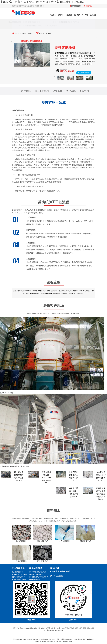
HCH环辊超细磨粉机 (56, 22)
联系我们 (93, 15)
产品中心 (53, 15)
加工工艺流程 (42, 91)
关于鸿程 (85, 15)
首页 (16, 34)
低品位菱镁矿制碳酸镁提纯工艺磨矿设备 (14, 466)
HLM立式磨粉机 (20, 22)
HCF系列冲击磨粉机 (22, 26)
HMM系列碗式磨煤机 (40, 26)
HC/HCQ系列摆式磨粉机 (75, 22)
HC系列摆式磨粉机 (18, 577)
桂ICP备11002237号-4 (55, 630)
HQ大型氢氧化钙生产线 (38, 572)
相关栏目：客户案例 (45, 34)
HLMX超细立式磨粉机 (37, 22)
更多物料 (84, 91)
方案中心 (23, 34)
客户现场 (71, 91)
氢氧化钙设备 (36, 568)
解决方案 (69, 15)
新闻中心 (61, 15)
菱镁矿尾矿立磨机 (6, 393)
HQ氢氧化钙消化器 (36, 574)
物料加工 (31, 34)
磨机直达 (89, 6)
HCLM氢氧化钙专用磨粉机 (39, 577)
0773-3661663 (76, 6)
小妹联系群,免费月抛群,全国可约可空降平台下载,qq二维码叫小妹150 (42, 2)
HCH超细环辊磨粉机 (19, 579)
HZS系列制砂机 (56, 26)
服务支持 (77, 15)
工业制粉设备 (18, 568)
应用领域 (26, 91)
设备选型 (58, 91)
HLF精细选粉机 (35, 579)
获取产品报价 (84, 73)
